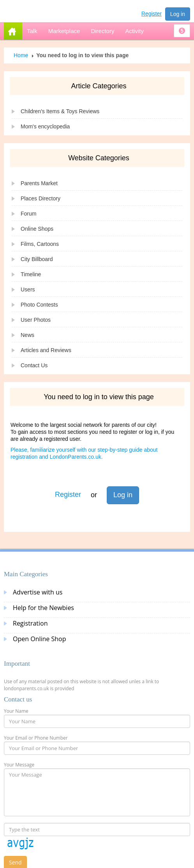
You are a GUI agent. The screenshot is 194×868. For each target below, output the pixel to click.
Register (152, 14)
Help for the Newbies (43, 608)
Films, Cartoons (40, 244)
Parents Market (39, 183)
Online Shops (37, 229)
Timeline (31, 274)
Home (21, 55)
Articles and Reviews (46, 350)
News (27, 335)
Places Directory (41, 198)
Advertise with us (38, 592)
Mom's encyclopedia (45, 126)
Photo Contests (39, 305)
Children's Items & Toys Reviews (60, 111)
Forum (28, 214)
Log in (178, 14)
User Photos (36, 320)
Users (28, 289)
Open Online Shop (39, 639)
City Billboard (37, 259)
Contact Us (34, 365)
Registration (30, 623)
